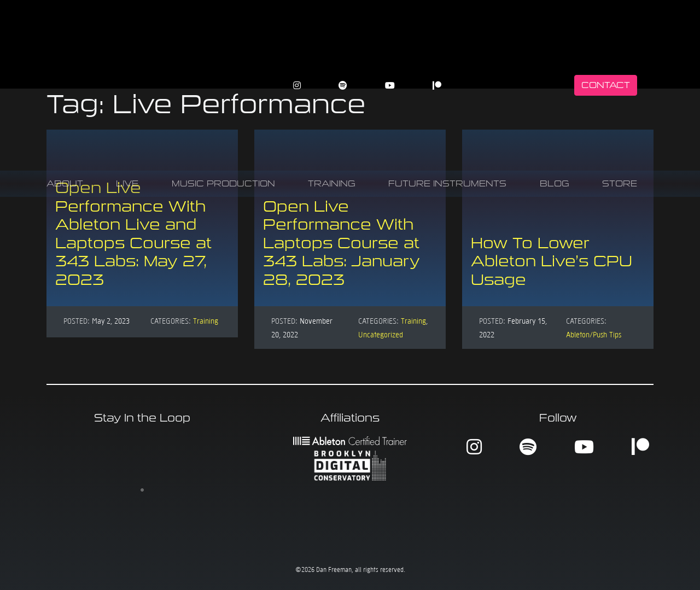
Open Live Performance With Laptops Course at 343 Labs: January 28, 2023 (342, 243)
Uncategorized (381, 334)
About (65, 183)
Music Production (223, 183)
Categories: (171, 320)
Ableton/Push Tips (594, 334)
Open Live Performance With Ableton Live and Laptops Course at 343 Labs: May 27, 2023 (133, 234)
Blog (555, 183)
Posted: (77, 320)
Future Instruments (447, 183)
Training (332, 183)
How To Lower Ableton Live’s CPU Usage (552, 261)
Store (620, 183)
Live (127, 183)
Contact (606, 85)
